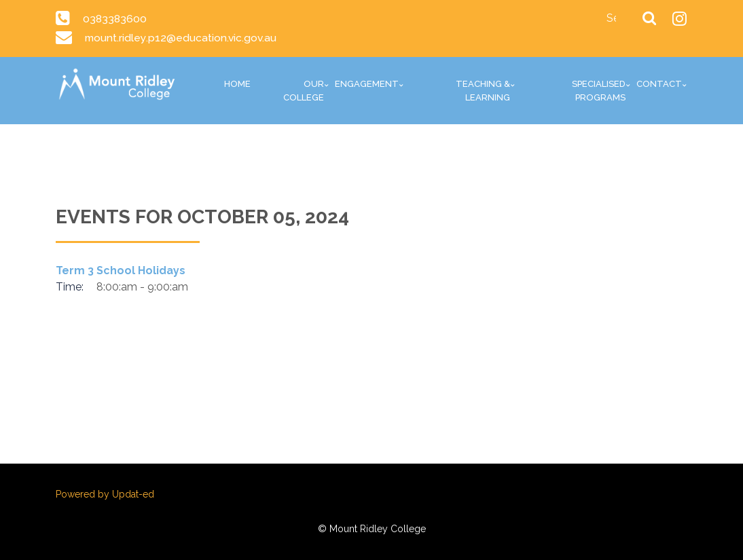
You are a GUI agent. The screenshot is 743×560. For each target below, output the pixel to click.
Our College (304, 91)
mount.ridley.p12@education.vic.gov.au (181, 38)
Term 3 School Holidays (121, 270)
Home (237, 84)
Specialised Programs (599, 91)
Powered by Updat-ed (105, 494)
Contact (659, 84)
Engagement (367, 84)
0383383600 (115, 19)
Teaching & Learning (483, 91)
